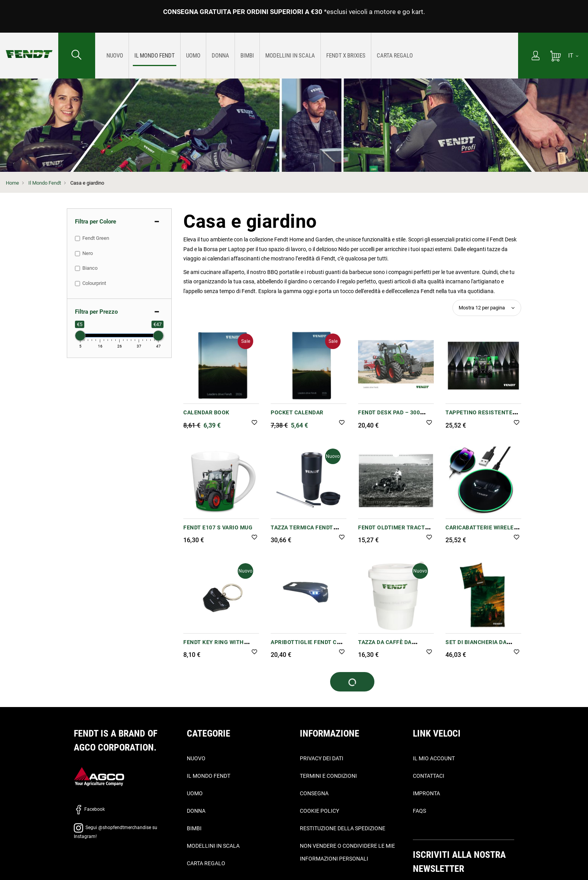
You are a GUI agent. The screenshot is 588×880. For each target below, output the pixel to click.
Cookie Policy (319, 811)
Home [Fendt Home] (12, 183)
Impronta (426, 793)
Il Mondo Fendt (45, 183)
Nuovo (196, 758)
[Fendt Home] (29, 46)
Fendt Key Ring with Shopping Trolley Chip (218, 646)
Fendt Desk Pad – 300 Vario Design (389, 416)
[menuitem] (115, 56)
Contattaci (429, 776)
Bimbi (194, 828)
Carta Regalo (206, 863)
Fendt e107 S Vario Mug (218, 527)
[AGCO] (99, 776)
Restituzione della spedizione (343, 828)
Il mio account (434, 758)
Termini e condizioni (328, 776)
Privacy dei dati (322, 758)
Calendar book (206, 412)
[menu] (307, 56)
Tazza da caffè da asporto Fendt (385, 646)
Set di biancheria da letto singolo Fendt (477, 646)
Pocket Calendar (297, 412)
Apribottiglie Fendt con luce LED (308, 646)
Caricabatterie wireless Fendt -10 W (483, 532)
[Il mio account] (536, 56)
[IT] (573, 56)
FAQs (419, 811)
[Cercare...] (77, 56)
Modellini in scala (213, 846)
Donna (196, 811)
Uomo (195, 793)
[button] (254, 423)
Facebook (89, 809)
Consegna (314, 793)
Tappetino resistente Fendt (479, 416)
